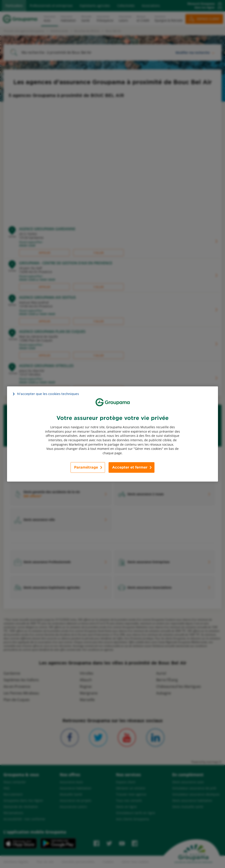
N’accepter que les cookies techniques (48, 394)
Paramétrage (86, 467)
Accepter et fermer (130, 467)
